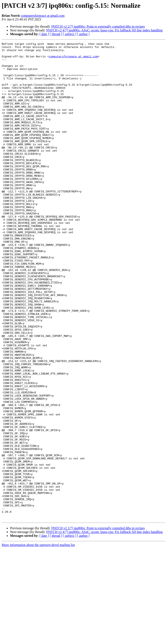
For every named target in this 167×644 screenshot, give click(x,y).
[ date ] (44, 34)
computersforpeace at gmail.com (43, 16)
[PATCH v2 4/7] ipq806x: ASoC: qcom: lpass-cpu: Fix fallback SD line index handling (104, 30)
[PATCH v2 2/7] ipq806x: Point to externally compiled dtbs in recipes (98, 26)
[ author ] (83, 34)
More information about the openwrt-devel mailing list (38, 640)
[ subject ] (70, 34)
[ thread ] (56, 34)
